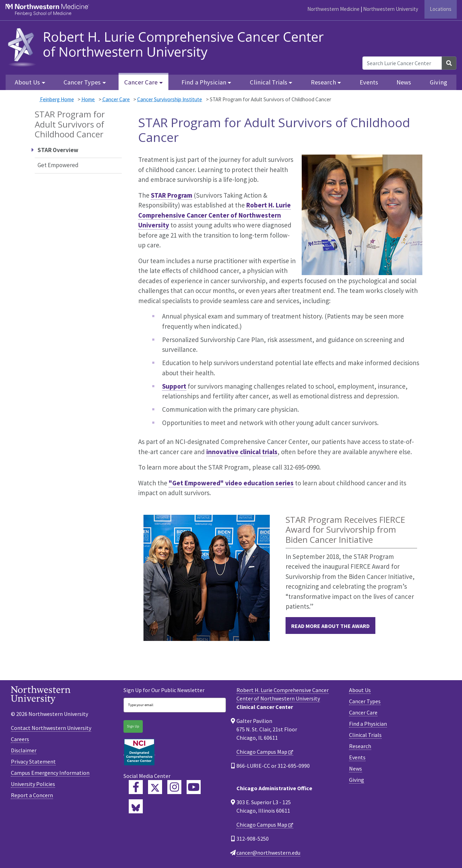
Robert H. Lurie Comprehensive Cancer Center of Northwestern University (215, 215)
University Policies (33, 784)
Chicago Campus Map (262, 752)
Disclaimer (24, 750)
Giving (438, 82)
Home (88, 99)
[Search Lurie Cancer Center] (402, 63)
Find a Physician (368, 724)
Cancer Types (365, 701)
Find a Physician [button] (204, 82)
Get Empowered (58, 165)
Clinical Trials (365, 735)
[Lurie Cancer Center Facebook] (136, 787)
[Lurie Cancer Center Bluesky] (136, 806)
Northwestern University (391, 9)
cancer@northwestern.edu (268, 853)
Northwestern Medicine (333, 9)
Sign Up (133, 726)
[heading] (168, 46)
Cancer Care (116, 99)
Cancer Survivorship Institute (170, 99)
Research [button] (323, 82)
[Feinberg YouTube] (194, 787)
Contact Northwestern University (51, 728)
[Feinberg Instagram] (174, 787)
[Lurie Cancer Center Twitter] (155, 787)
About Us (360, 690)
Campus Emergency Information (50, 773)
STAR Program (172, 195)
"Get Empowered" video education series (231, 483)
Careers (20, 739)
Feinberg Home (57, 99)
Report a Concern (32, 795)
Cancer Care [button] (141, 82)
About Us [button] (27, 82)
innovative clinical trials (242, 452)
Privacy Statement (33, 761)
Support (174, 386)
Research (360, 746)
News (404, 82)
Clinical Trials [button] (269, 82)
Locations (441, 9)
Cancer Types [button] (82, 82)
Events (369, 82)
